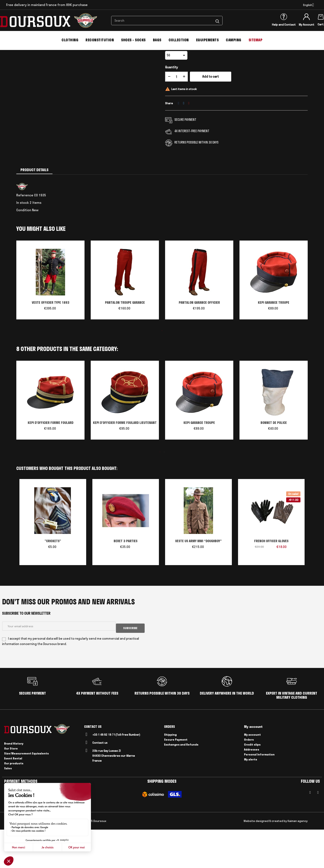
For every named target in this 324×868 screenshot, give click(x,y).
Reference (25, 235)
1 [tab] (162, 371)
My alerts (251, 798)
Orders (249, 778)
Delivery (49, 859)
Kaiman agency (298, 859)
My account (252, 773)
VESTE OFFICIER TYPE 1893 (51, 343)
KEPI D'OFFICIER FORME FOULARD (51, 463)
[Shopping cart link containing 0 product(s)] (321, 16)
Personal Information (259, 793)
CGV (19, 859)
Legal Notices (33, 859)
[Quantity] (176, 117)
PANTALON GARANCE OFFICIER (199, 343)
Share (179, 143)
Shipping (170, 773)
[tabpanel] (50, 322)
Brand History (14, 782)
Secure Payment (176, 778)
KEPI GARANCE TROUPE (274, 343)
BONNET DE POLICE (274, 463)
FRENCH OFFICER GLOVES (271, 581)
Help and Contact (284, 25)
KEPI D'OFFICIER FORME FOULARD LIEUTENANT (125, 463)
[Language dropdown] (309, 5)
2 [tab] (164, 492)
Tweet (184, 143)
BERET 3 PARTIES (126, 581)
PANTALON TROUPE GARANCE (125, 343)
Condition (24, 250)
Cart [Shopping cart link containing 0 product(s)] (321, 24)
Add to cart (211, 117)
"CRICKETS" (53, 581)
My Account (307, 25)
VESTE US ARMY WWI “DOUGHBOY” (198, 581)
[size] (176, 96)
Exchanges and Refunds (181, 783)
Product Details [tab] (34, 210)
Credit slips (252, 783)
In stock (23, 243)
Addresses (252, 788)
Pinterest (189, 143)
